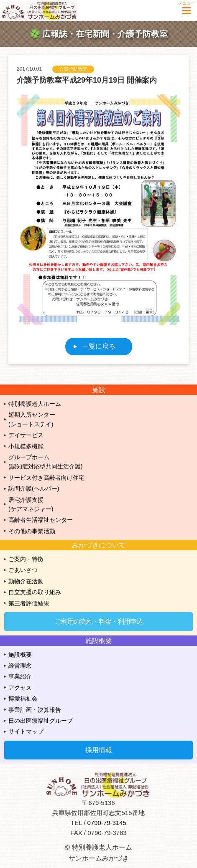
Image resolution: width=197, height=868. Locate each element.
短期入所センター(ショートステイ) (32, 419)
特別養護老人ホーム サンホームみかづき (44, 11)
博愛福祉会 (23, 698)
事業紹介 (20, 676)
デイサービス (26, 435)
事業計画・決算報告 (35, 710)
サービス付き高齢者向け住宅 (46, 478)
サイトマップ (26, 731)
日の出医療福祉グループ (41, 721)
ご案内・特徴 (26, 559)
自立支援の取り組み (35, 592)
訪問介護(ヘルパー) (34, 488)
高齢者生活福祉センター (41, 520)
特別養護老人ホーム (35, 404)
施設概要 (20, 655)
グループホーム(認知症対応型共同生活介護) (45, 462)
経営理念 (20, 666)
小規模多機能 (26, 446)
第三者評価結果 (29, 603)
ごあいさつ (23, 570)
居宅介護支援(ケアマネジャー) (31, 504)
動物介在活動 (26, 581)
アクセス (20, 688)
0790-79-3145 (107, 823)
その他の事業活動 (32, 531)
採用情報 (99, 750)
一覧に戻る (99, 346)
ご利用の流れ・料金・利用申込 (99, 621)
